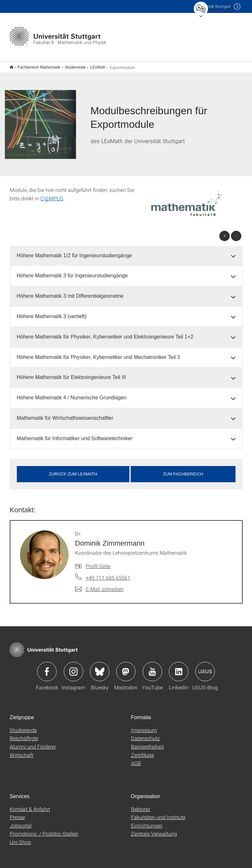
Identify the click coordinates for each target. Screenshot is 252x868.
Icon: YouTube (152, 667)
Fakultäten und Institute (158, 813)
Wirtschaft (22, 751)
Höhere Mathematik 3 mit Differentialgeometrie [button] (70, 292)
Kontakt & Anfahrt (30, 805)
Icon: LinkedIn (179, 667)
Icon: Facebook (47, 667)
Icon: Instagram (73, 667)
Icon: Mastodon (126, 667)
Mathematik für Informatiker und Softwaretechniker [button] (75, 434)
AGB (136, 759)
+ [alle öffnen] (225, 232)
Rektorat (141, 805)
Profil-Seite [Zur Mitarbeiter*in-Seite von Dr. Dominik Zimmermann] (98, 562)
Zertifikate (142, 751)
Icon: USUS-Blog (205, 667)
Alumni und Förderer (33, 742)
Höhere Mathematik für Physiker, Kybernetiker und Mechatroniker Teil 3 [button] (99, 353)
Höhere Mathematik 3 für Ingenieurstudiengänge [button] (72, 271)
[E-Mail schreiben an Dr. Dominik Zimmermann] (99, 585)
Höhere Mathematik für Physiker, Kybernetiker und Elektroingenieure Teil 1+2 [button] (105, 333)
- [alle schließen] (236, 232)
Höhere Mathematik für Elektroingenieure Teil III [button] (71, 373)
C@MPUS (52, 194)
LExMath (94, 65)
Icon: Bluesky (100, 667)
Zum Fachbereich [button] (183, 470)
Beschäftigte (24, 734)
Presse (17, 813)
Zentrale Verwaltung (154, 829)
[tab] (126, 252)
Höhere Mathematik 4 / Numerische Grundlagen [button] (72, 393)
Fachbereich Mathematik (35, 65)
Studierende (72, 65)
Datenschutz (145, 734)
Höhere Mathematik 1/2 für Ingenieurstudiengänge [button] (75, 251)
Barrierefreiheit (148, 742)
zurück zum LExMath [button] (73, 470)
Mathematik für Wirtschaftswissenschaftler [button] (65, 414)
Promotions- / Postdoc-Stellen (44, 829)
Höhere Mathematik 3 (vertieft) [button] (52, 312)
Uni (213, 6)
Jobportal (21, 821)
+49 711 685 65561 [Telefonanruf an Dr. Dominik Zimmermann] (108, 573)
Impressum (144, 726)
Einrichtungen (147, 821)
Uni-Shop (20, 838)
